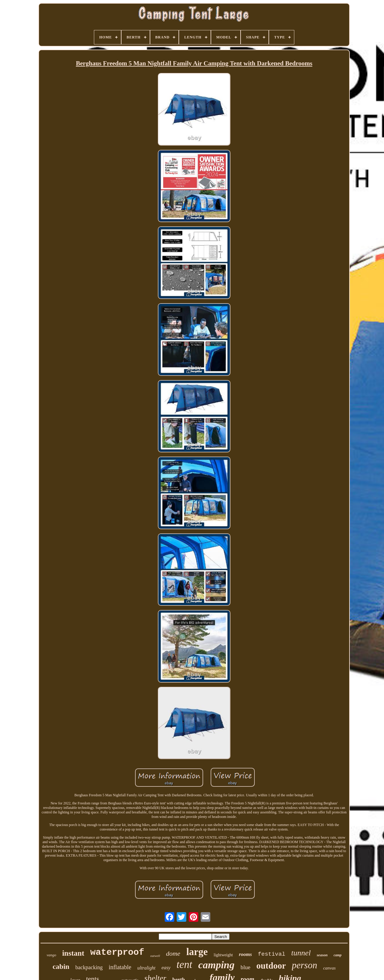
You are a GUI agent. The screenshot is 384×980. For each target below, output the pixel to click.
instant (73, 953)
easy (166, 968)
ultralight (146, 968)
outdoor (271, 966)
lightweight (223, 955)
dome (173, 953)
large (197, 952)
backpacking (89, 967)
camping (216, 965)
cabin (61, 966)
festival (272, 954)
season (322, 955)
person (304, 965)
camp (338, 955)
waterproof (117, 952)
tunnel (301, 953)
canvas (329, 968)
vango (51, 955)
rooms (245, 954)
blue (246, 967)
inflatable (120, 967)
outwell (155, 956)
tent (184, 965)
